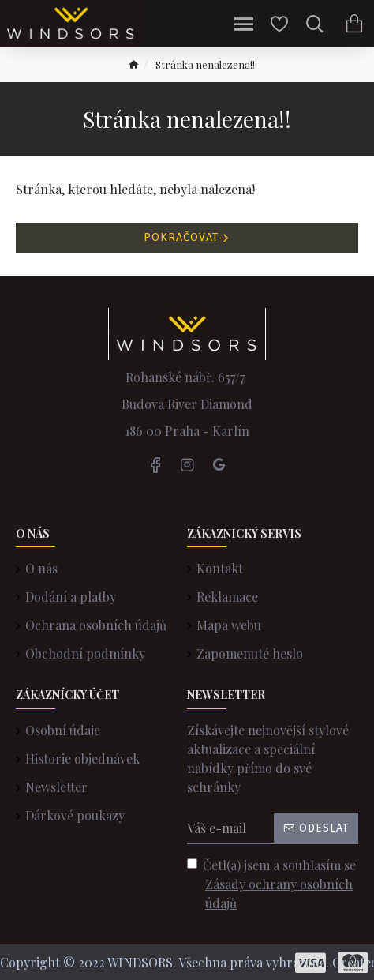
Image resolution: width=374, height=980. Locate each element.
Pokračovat (181, 237)
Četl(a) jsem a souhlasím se (273, 885)
